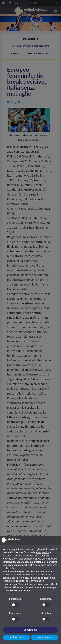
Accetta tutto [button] (44, 637)
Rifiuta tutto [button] (17, 637)
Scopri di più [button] (30, 630)
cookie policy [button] (9, 568)
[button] (57, 541)
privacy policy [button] (42, 552)
